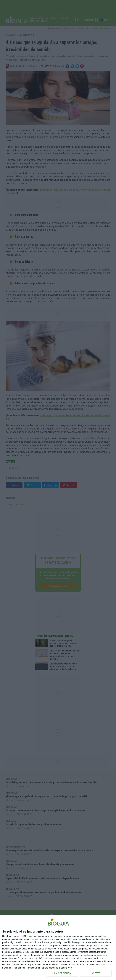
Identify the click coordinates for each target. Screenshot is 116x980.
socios (30, 936)
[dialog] (58, 948)
